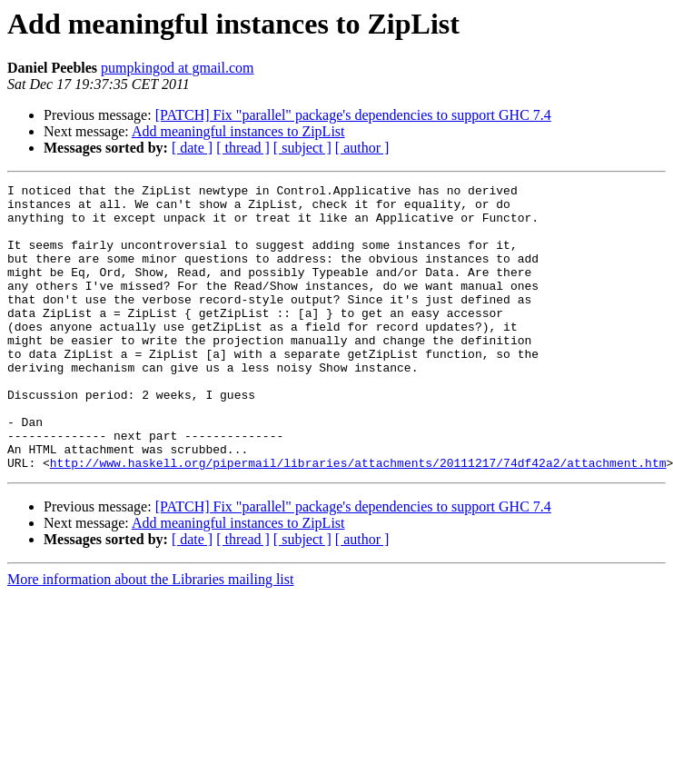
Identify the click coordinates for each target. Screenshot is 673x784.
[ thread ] (243, 148)
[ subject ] (302, 148)
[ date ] (192, 148)
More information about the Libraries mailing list (150, 636)
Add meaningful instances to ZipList (238, 131)
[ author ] (362, 148)
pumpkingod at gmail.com (177, 68)
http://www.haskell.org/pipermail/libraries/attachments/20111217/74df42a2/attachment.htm (358, 520)
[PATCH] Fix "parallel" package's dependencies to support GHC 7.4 (353, 115)
